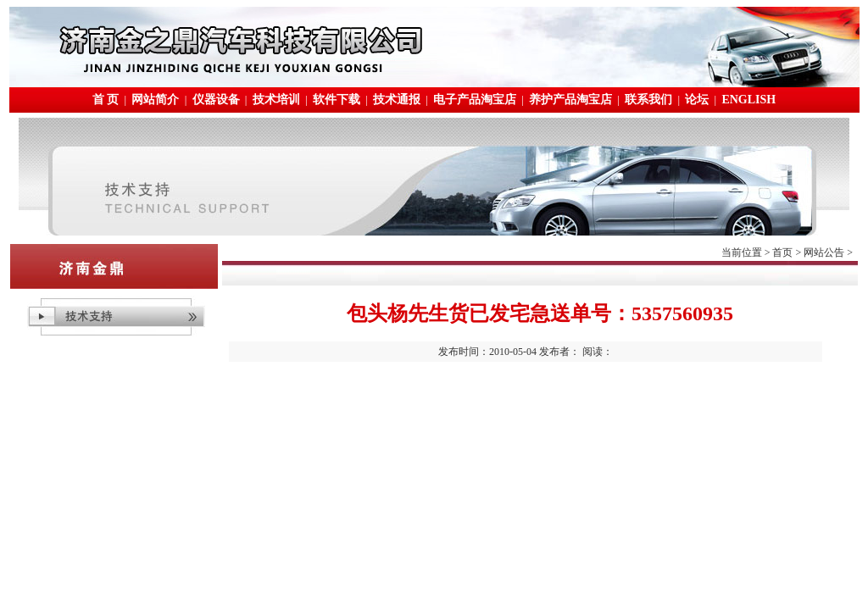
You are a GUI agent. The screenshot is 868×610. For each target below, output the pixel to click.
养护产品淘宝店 (570, 100)
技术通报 (397, 100)
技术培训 (276, 100)
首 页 (106, 100)
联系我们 (648, 100)
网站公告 (824, 252)
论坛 (697, 100)
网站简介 (155, 100)
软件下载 (337, 100)
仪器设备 (216, 100)
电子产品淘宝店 (475, 100)
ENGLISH (748, 100)
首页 (782, 252)
